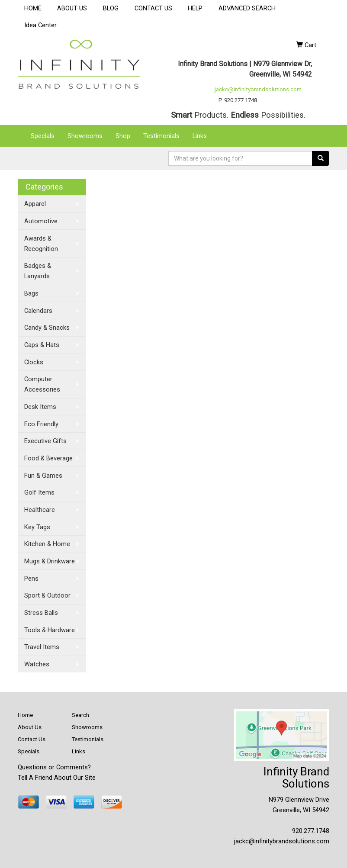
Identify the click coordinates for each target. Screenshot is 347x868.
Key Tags (37, 527)
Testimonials (161, 136)
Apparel (35, 204)
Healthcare (40, 510)
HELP (195, 8)
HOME (33, 8)
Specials (43, 136)
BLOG (111, 8)
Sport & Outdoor (47, 595)
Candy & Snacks (47, 328)
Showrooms (85, 136)
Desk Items (40, 407)
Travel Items (42, 647)
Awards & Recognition (41, 244)
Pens (31, 579)
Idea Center (40, 25)
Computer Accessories (42, 384)
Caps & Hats (42, 345)
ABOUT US (72, 8)
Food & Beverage (48, 458)
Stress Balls (41, 613)
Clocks (34, 362)
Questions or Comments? (54, 767)
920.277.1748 (311, 831)
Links (200, 136)
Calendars (38, 311)
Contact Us (32, 739)
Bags (31, 293)
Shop (123, 136)
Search (80, 715)
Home (25, 715)
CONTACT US (153, 8)
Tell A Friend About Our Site (57, 778)
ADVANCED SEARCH (247, 8)
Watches (37, 664)
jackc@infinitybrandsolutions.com (258, 89)
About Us (30, 727)
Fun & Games (43, 476)
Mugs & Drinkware (50, 561)
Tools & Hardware (50, 630)
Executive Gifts (45, 441)
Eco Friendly (41, 424)
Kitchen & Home (47, 544)
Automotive (41, 221)
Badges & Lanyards (38, 271)
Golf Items (39, 492)
